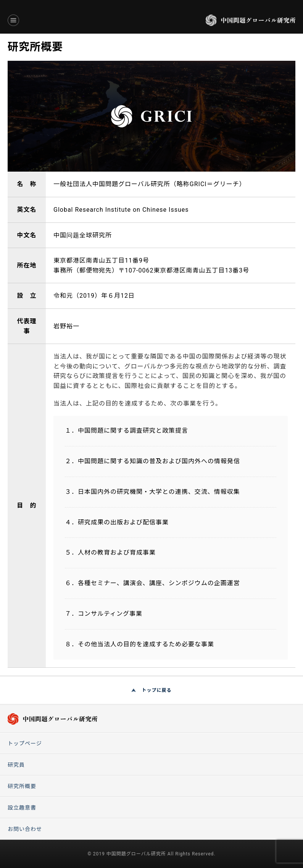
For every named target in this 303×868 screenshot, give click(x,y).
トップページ (25, 743)
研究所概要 (22, 786)
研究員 (16, 765)
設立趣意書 (22, 808)
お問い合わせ (25, 829)
